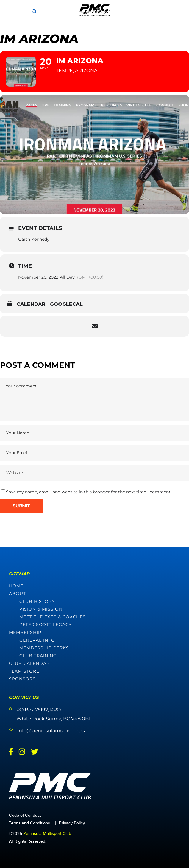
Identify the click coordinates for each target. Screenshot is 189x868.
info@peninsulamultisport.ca (52, 731)
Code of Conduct (25, 815)
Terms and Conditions (29, 823)
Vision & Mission (41, 609)
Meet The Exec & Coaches (53, 617)
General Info (37, 640)
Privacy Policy (72, 823)
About (17, 594)
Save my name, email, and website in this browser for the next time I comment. (89, 492)
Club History (37, 601)
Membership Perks (44, 648)
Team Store (24, 671)
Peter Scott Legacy (46, 625)
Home (16, 586)
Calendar (31, 304)
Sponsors (22, 679)
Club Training (38, 656)
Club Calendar (29, 663)
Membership (25, 632)
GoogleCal (66, 304)
